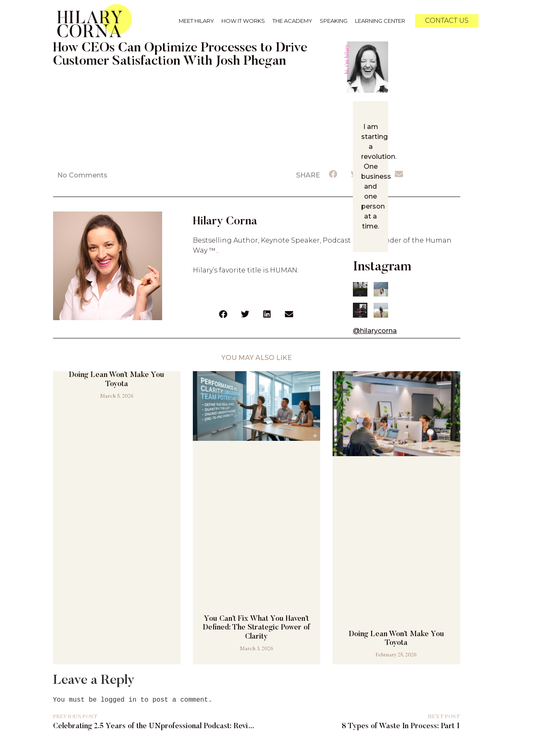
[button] (333, 174)
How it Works (243, 21)
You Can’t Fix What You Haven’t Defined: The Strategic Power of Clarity (256, 627)
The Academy (292, 21)
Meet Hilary (196, 21)
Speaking (334, 21)
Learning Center (380, 21)
